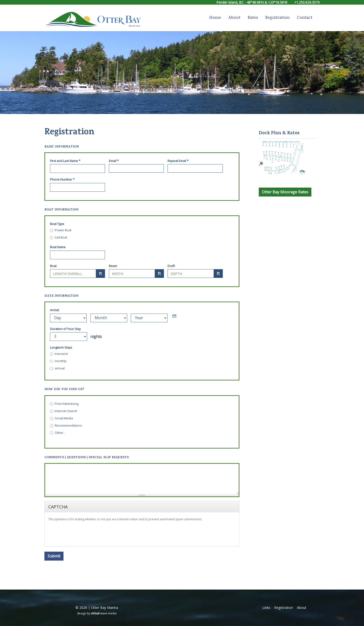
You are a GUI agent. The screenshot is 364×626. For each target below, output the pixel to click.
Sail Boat (59, 237)
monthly (58, 361)
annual (57, 368)
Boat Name (58, 247)
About (234, 18)
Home (215, 18)
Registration (277, 18)
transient (59, 354)
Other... (58, 433)
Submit (54, 556)
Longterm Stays (61, 347)
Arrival (54, 310)
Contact (305, 18)
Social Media (61, 418)
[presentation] (174, 316)
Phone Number (62, 179)
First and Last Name (65, 161)
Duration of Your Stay (65, 329)
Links (266, 608)
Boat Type (57, 224)
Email (114, 161)
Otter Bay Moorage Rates (285, 192)
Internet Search (64, 411)
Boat (53, 266)
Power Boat (61, 230)
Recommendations (66, 425)
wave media (104, 613)
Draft (171, 266)
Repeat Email (178, 161)
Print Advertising (64, 404)
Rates (253, 18)
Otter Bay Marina (105, 608)
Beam (113, 266)
